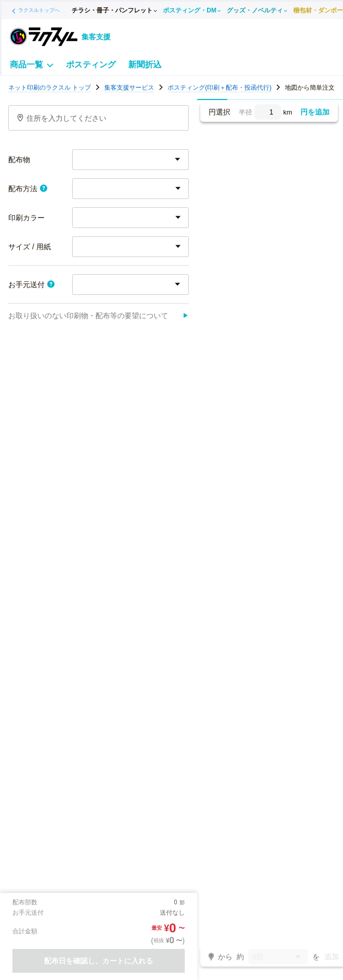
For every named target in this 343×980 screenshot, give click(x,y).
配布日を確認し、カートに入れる (99, 961)
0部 (278, 957)
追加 (332, 957)
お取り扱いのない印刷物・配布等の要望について (99, 316)
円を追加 (315, 112)
